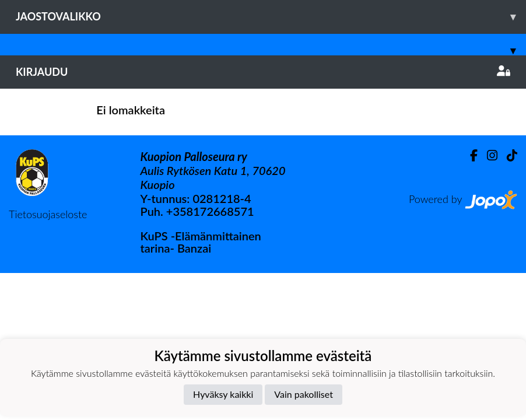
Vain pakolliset (304, 394)
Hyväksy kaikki (223, 394)
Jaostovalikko (271, 17)
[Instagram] (488, 155)
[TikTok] (507, 155)
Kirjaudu (263, 72)
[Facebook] (469, 155)
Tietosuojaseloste (48, 214)
